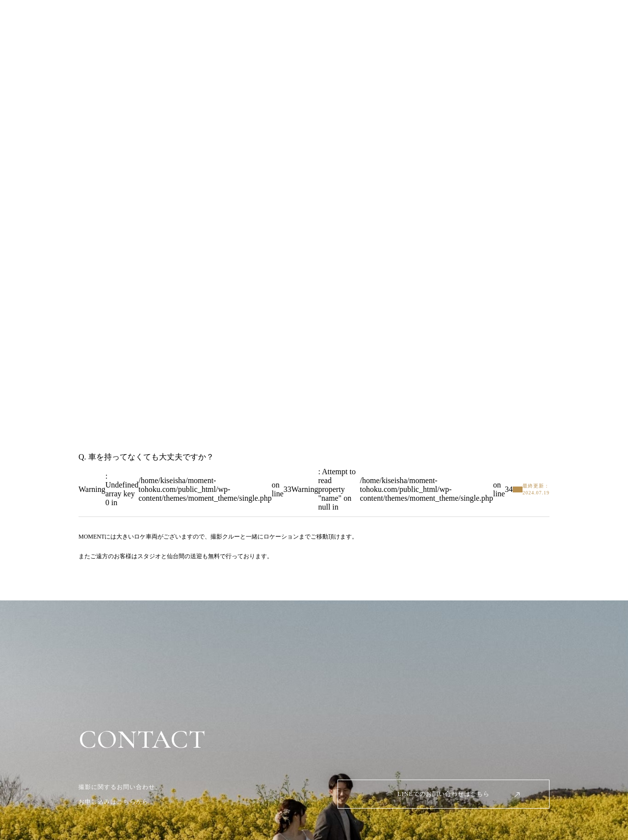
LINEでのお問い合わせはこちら (443, 794)
